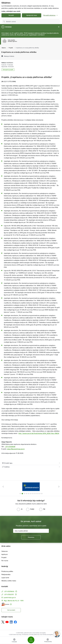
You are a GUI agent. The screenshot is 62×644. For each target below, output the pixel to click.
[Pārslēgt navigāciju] (31, 640)
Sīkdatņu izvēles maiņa (9, 581)
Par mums (5, 561)
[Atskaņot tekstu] (9, 56)
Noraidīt (11, 15)
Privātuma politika (7, 571)
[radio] (20, 509)
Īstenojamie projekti (8, 70)
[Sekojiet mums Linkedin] (11, 622)
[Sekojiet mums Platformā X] (3, 622)
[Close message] (59, 27)
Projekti (4, 557)
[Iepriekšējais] (3, 487)
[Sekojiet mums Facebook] (15, 622)
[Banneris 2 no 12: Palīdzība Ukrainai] (31, 487)
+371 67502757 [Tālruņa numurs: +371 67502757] (9, 594)
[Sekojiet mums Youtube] (7, 622)
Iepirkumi (4, 554)
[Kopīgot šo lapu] (31, 467)
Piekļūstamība (6, 574)
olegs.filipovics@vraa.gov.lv (16, 449)
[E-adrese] (5, 604)
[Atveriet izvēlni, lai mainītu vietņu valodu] (14, 641)
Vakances (5, 551)
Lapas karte (5, 578)
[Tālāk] (59, 487)
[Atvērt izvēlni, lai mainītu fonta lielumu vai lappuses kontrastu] (48, 641)
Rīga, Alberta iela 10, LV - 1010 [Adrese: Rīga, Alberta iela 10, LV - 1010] (14, 601)
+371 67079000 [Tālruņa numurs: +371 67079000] (9, 591)
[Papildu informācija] (16, 591)
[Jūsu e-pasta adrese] (31, 531)
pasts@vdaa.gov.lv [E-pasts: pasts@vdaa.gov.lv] (10, 598)
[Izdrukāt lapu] (31, 463)
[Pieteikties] (31, 537)
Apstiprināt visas (32, 15)
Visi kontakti (11, 610)
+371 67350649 (10, 447)
